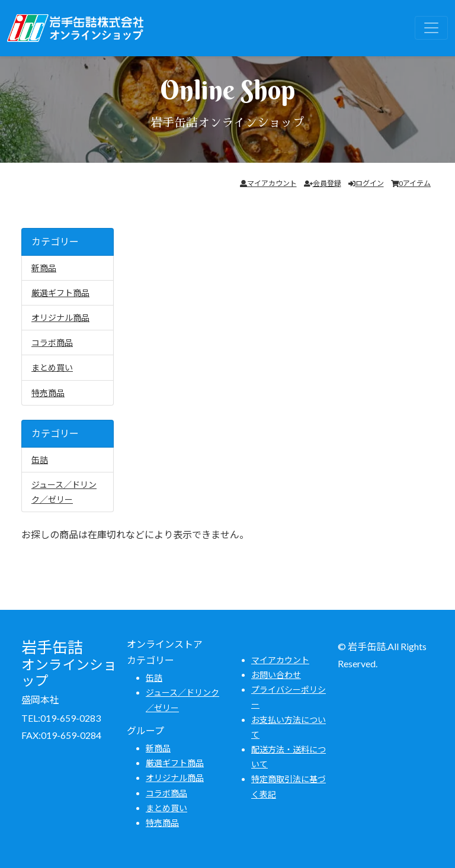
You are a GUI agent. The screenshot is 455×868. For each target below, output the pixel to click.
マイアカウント (268, 183)
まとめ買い (52, 367)
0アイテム (411, 183)
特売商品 (48, 393)
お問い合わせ (276, 675)
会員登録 (323, 183)
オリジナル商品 (60, 318)
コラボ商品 (52, 343)
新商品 (44, 268)
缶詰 (40, 460)
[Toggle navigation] (431, 28)
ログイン (366, 183)
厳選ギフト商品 (60, 293)
